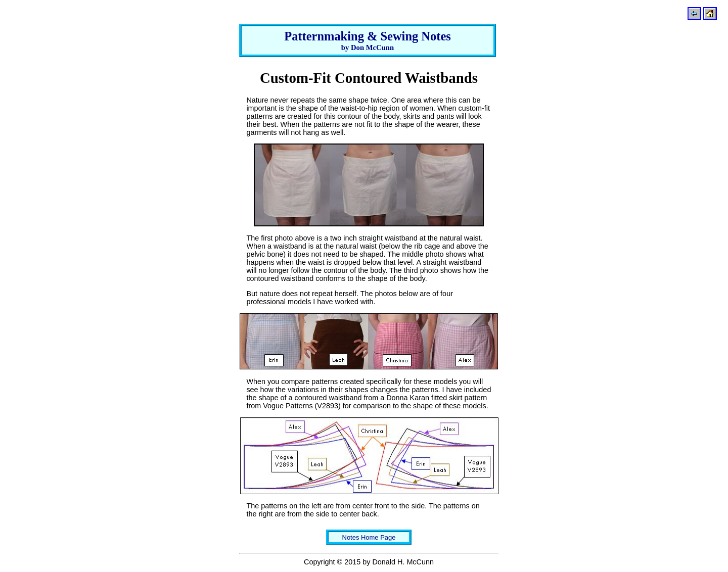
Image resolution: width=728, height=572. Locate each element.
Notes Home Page (369, 537)
